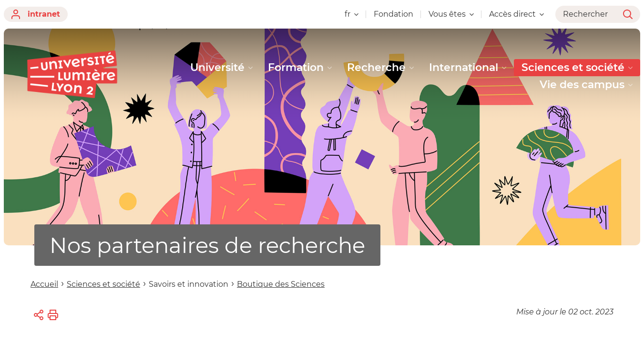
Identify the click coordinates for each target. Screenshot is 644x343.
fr (352, 14)
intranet (36, 14)
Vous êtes (451, 14)
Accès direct (516, 14)
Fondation (394, 14)
